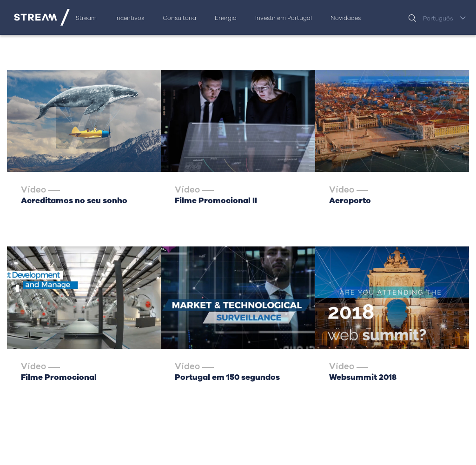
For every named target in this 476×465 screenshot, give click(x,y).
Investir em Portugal (284, 18)
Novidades (346, 18)
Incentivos (130, 18)
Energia (226, 18)
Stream (86, 18)
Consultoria (179, 18)
